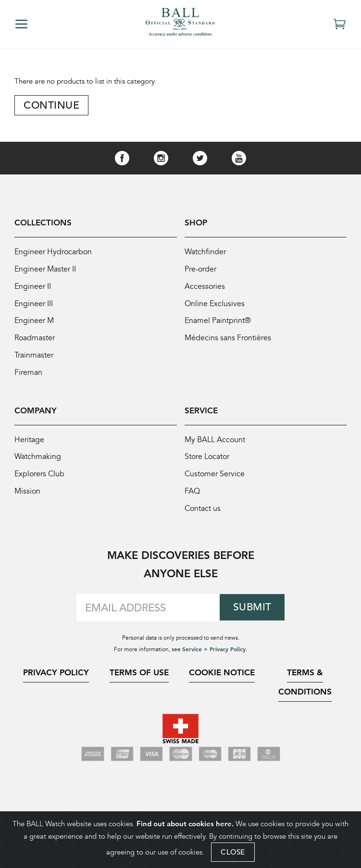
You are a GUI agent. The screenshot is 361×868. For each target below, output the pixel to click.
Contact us (204, 516)
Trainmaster (35, 360)
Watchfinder (206, 253)
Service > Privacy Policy (214, 657)
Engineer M (35, 324)
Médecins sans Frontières (230, 342)
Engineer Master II (47, 271)
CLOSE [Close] (233, 852)
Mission (28, 499)
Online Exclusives (215, 306)
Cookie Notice (222, 680)
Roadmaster (36, 342)
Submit (252, 615)
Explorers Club (41, 481)
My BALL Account (217, 445)
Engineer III (34, 306)
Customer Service (216, 481)
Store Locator (209, 463)
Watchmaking (39, 463)
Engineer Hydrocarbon (55, 253)
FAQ (193, 499)
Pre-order (202, 271)
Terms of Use (139, 680)
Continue (52, 105)
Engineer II (33, 289)
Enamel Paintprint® (220, 324)
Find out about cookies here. (185, 824)
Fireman (29, 378)
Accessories (205, 289)
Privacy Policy (56, 680)
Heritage (30, 445)
